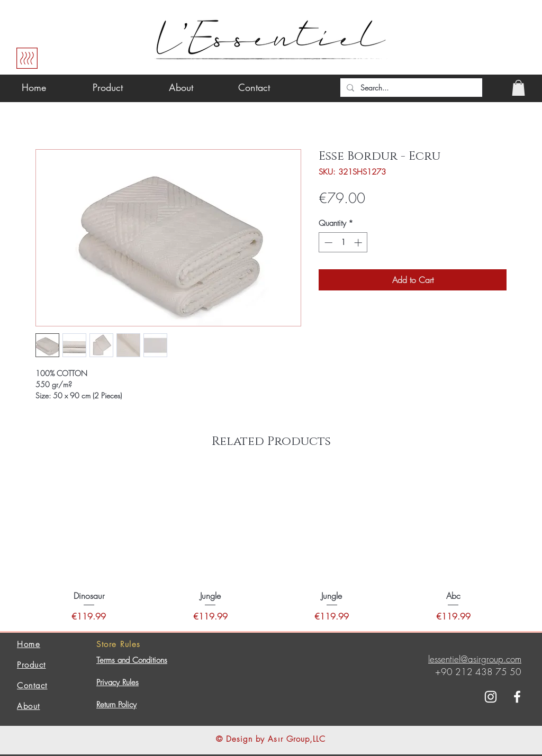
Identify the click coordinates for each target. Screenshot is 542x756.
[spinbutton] (343, 243)
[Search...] (410, 88)
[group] (271, 546)
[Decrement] (327, 243)
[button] (518, 88)
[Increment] (359, 243)
